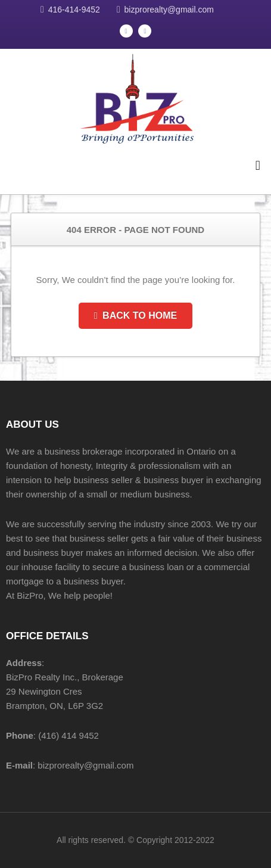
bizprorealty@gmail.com (169, 10)
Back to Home (135, 315)
